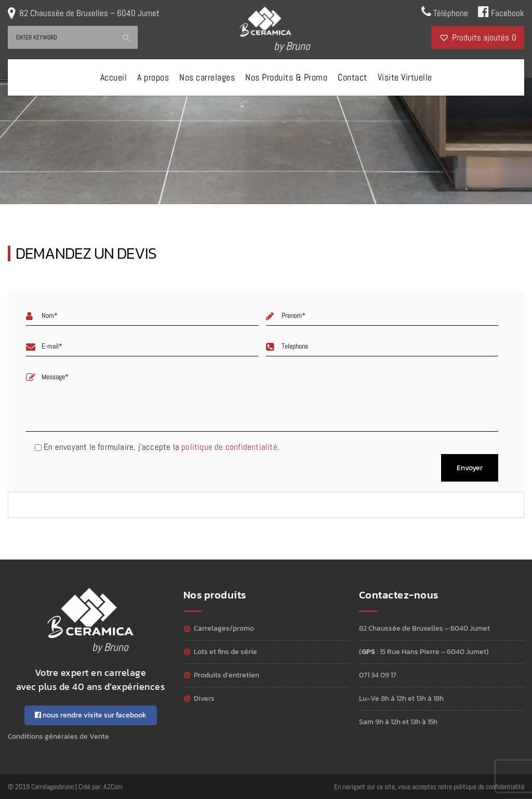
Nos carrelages (207, 77)
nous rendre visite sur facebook (91, 715)
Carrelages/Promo (224, 628)
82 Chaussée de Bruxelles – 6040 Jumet (89, 13)
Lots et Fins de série (225, 652)
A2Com (113, 787)
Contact (353, 77)
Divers (204, 698)
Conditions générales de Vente (58, 736)
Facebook (501, 12)
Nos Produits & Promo (286, 77)
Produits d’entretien (227, 675)
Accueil (114, 77)
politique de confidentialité (229, 447)
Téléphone (445, 12)
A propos (153, 77)
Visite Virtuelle (405, 77)
